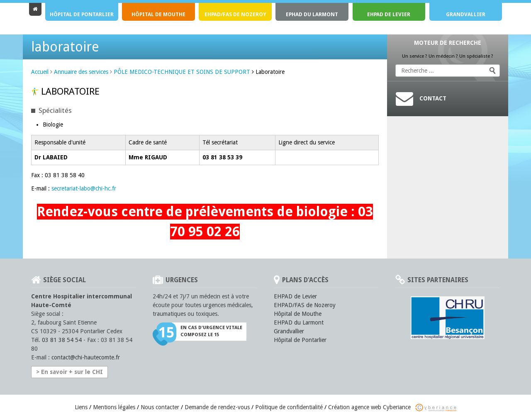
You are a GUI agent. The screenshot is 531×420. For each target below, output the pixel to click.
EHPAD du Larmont (299, 322)
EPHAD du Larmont (312, 14)
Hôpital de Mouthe (158, 14)
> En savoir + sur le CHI (69, 372)
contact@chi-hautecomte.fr (86, 357)
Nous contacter (160, 407)
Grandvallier (466, 14)
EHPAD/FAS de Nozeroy (235, 14)
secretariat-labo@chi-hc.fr (84, 188)
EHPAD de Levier (389, 14)
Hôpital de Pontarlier (82, 14)
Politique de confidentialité (289, 407)
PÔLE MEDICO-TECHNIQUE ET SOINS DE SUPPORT (182, 72)
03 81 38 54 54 (62, 340)
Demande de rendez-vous (217, 407)
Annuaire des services (81, 72)
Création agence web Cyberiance (392, 407)
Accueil (40, 72)
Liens (81, 407)
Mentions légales (114, 407)
